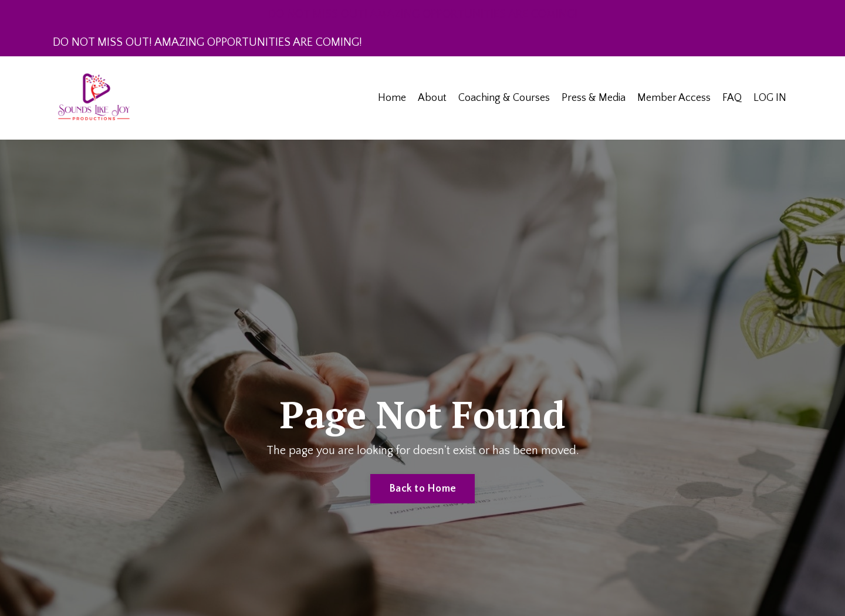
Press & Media (594, 98)
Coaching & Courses (504, 98)
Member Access (674, 98)
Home (392, 98)
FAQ (732, 98)
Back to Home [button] (422, 489)
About (432, 98)
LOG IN (770, 98)
